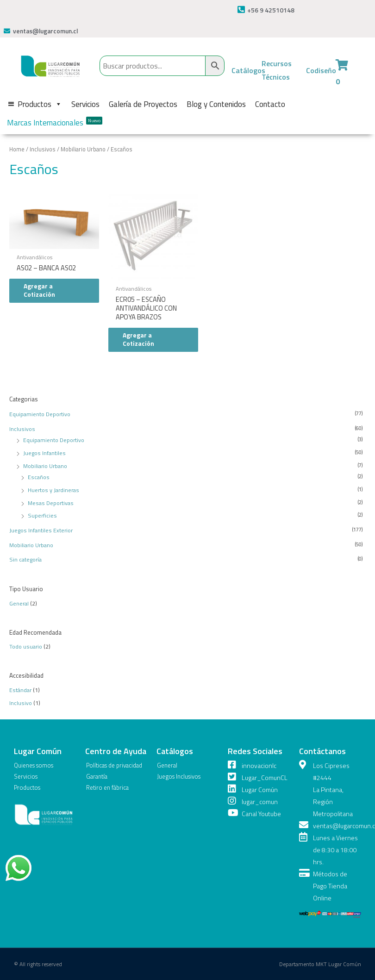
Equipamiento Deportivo (40, 414)
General (19, 603)
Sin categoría (25, 559)
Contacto (270, 104)
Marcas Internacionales (55, 123)
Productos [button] (40, 104)
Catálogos (248, 70)
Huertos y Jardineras (53, 490)
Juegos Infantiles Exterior (41, 530)
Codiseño (321, 70)
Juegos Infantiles (44, 453)
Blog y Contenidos (216, 104)
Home (17, 149)
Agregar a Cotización (39, 290)
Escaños (39, 477)
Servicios (85, 104)
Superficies (42, 515)
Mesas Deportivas (51, 503)
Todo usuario (26, 646)
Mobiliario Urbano (45, 466)
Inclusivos (22, 429)
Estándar (20, 690)
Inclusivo (21, 703)
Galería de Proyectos (143, 104)
